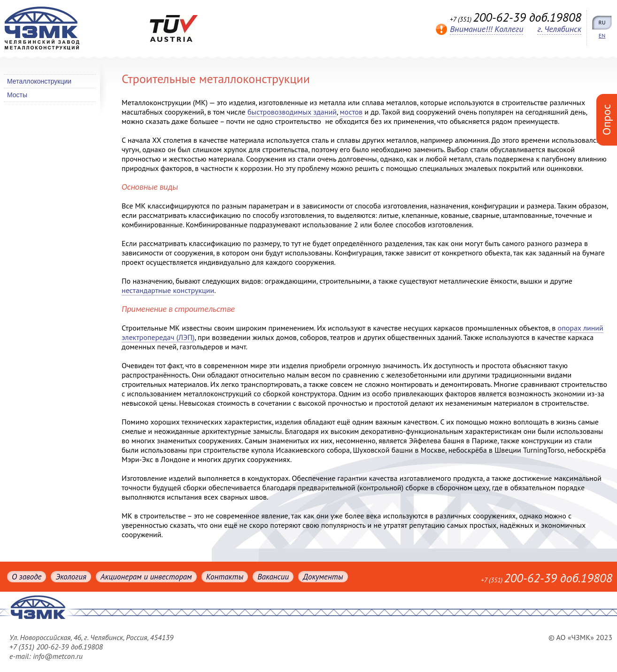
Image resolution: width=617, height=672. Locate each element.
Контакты (225, 577)
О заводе (27, 577)
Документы (323, 577)
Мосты (17, 95)
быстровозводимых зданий (292, 112)
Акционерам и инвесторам (146, 577)
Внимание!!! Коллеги (486, 29)
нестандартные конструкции (168, 290)
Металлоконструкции (39, 81)
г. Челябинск (559, 29)
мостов (351, 112)
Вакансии (273, 577)
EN (602, 35)
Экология (71, 577)
